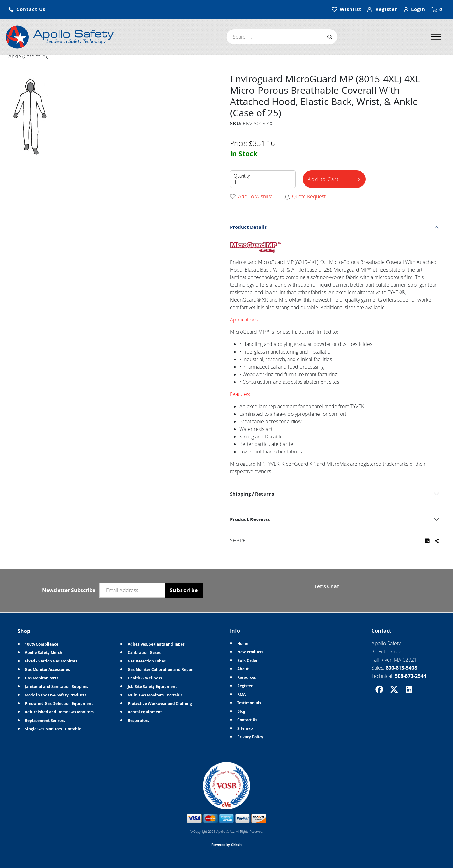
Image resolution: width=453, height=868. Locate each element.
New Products (250, 652)
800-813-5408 (401, 668)
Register (245, 686)
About (243, 669)
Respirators (138, 720)
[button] (27, 10)
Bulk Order (247, 660)
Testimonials (249, 703)
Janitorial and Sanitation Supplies (56, 687)
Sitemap (245, 728)
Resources (247, 677)
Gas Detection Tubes (147, 661)
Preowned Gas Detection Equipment (59, 703)
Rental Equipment (145, 712)
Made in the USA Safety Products (56, 695)
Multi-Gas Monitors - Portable (155, 695)
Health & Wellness (145, 678)
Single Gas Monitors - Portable (53, 729)
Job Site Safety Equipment (152, 687)
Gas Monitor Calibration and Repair (161, 670)
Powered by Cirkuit (226, 845)
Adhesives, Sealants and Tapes (156, 644)
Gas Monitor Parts (42, 678)
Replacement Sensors (45, 720)
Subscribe (184, 590)
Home (243, 643)
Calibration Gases (144, 653)
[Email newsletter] (133, 590)
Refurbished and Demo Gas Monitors (59, 712)
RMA (241, 694)
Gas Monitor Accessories (47, 670)
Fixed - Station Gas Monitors (51, 661)
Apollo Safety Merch (44, 653)
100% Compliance (42, 644)
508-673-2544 (411, 676)
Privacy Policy (250, 737)
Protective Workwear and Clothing (160, 703)
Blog (241, 711)
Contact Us (247, 720)
